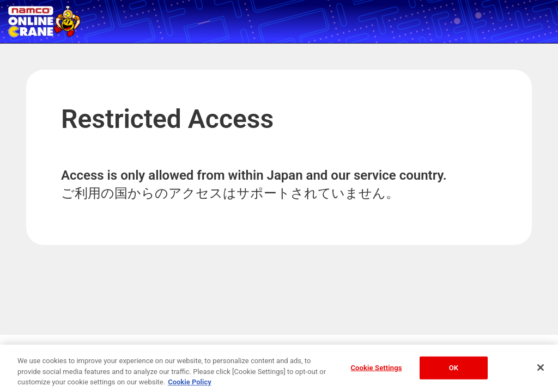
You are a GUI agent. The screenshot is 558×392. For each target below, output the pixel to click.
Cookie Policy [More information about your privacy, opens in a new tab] (190, 384)
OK (454, 369)
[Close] (541, 369)
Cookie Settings (376, 369)
